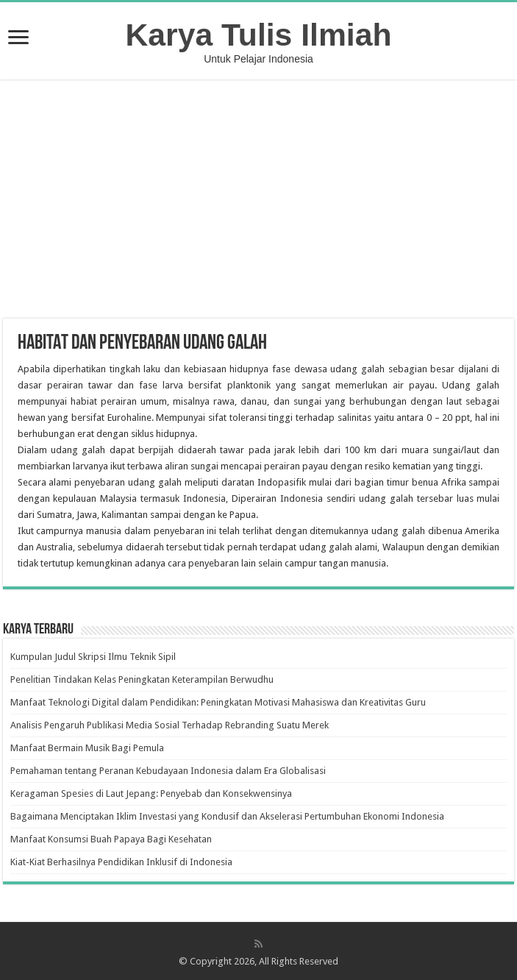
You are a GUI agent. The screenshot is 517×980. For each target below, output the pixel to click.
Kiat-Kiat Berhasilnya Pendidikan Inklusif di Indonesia (121, 862)
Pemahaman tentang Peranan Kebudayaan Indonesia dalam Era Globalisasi (168, 771)
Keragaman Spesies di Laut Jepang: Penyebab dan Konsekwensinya (151, 793)
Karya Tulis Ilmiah (259, 35)
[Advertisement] (259, 201)
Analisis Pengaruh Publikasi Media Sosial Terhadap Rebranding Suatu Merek (170, 725)
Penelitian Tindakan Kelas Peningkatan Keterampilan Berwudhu (142, 679)
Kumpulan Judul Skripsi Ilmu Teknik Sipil (93, 657)
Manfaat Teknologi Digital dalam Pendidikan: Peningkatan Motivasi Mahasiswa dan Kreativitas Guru (218, 702)
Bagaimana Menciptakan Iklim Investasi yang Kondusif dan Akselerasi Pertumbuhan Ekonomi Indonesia (227, 816)
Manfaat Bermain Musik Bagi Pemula (87, 748)
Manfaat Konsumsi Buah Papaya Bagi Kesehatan (111, 839)
